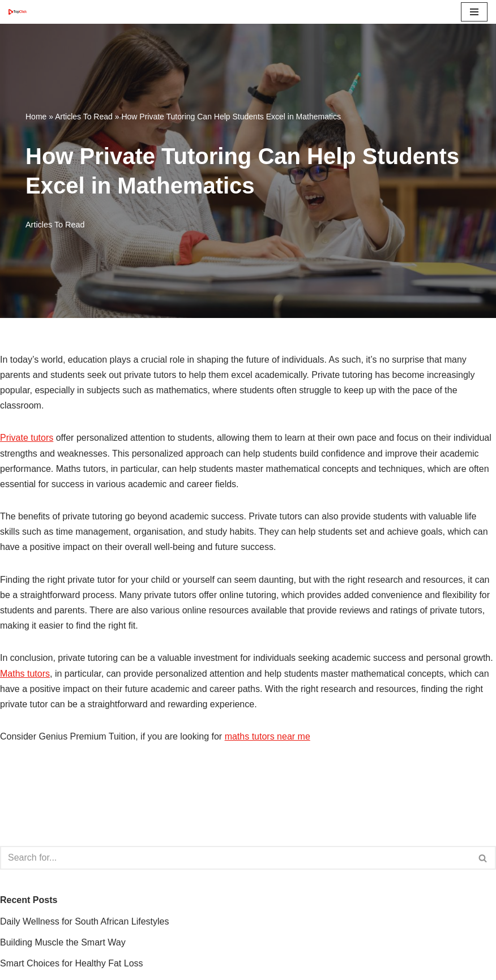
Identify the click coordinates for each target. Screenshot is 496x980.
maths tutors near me (268, 736)
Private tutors (27, 438)
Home (36, 117)
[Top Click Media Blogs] (20, 12)
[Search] (235, 858)
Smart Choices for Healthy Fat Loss (72, 963)
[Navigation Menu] (474, 12)
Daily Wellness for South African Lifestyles (85, 921)
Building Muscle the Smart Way (63, 942)
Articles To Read (84, 117)
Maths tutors (25, 674)
